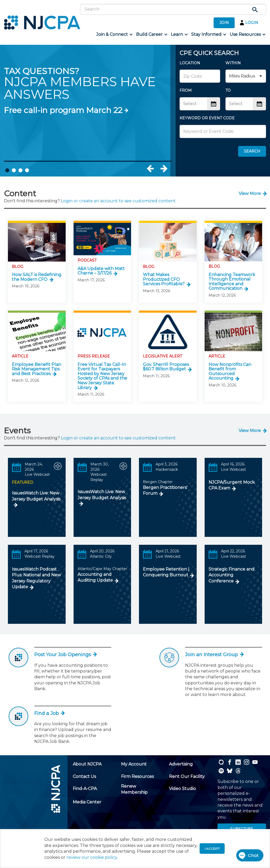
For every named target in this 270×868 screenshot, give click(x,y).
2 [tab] (14, 170)
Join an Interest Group (214, 655)
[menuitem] (114, 35)
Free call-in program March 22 (63, 110)
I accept (212, 849)
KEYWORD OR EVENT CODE (207, 118)
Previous (156, 169)
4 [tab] (27, 170)
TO (228, 90)
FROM (186, 90)
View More (250, 193)
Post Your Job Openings (65, 655)
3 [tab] (20, 170)
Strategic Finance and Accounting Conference (232, 575)
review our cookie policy (92, 857)
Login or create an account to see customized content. (119, 201)
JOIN (224, 23)
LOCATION (190, 63)
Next (164, 169)
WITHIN (233, 63)
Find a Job (49, 713)
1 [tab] (7, 170)
